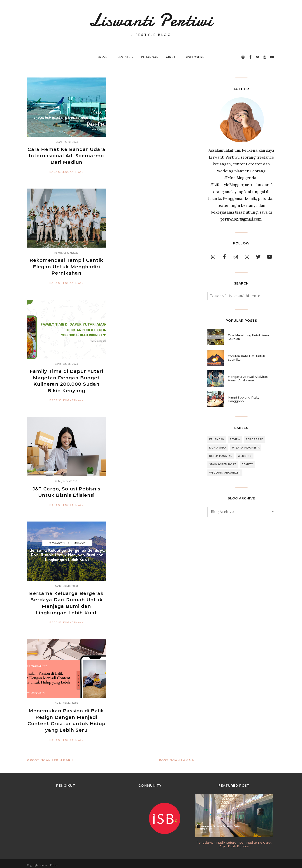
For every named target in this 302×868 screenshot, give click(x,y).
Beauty (247, 464)
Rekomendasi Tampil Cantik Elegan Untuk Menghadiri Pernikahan (66, 266)
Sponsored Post (223, 464)
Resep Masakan (221, 456)
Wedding (245, 456)
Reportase (254, 439)
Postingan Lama (175, 758)
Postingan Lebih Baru (51, 758)
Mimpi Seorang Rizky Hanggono (244, 399)
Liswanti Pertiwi (151, 20)
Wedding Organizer (225, 473)
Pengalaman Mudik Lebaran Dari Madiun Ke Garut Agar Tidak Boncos (234, 842)
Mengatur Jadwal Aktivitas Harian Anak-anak (248, 378)
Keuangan (217, 439)
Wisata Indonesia (246, 448)
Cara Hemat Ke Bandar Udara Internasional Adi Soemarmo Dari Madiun (66, 156)
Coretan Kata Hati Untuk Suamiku (246, 358)
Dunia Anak (218, 448)
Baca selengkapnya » (66, 172)
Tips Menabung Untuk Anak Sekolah (249, 337)
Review (235, 439)
